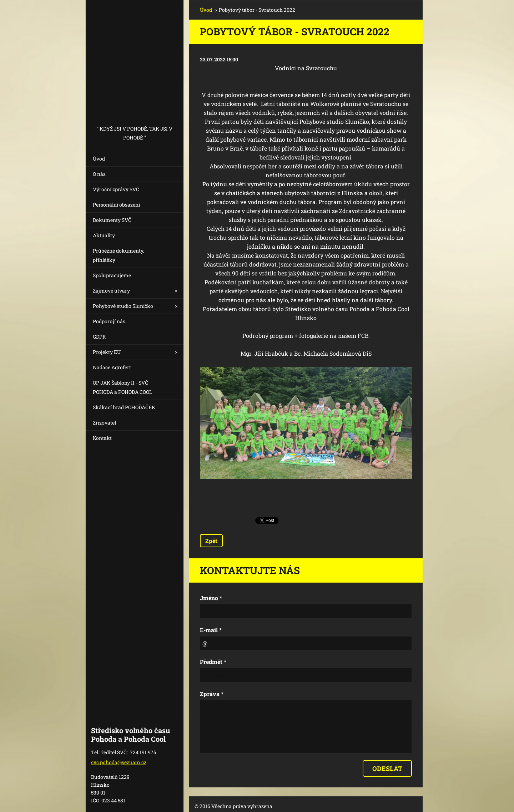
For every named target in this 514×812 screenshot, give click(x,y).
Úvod (99, 159)
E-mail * (211, 630)
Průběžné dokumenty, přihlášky (119, 255)
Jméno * (211, 598)
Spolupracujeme (112, 275)
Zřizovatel (104, 423)
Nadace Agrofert (112, 367)
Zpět (211, 541)
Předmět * (213, 662)
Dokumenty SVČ (112, 220)
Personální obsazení (116, 205)
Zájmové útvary (111, 291)
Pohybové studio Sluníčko (123, 306)
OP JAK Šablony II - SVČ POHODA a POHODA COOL (122, 387)
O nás (99, 174)
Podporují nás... (111, 321)
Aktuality (104, 235)
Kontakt (102, 438)
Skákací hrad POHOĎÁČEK (124, 407)
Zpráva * (212, 694)
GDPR (99, 337)
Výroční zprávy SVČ (116, 189)
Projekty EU (107, 352)
